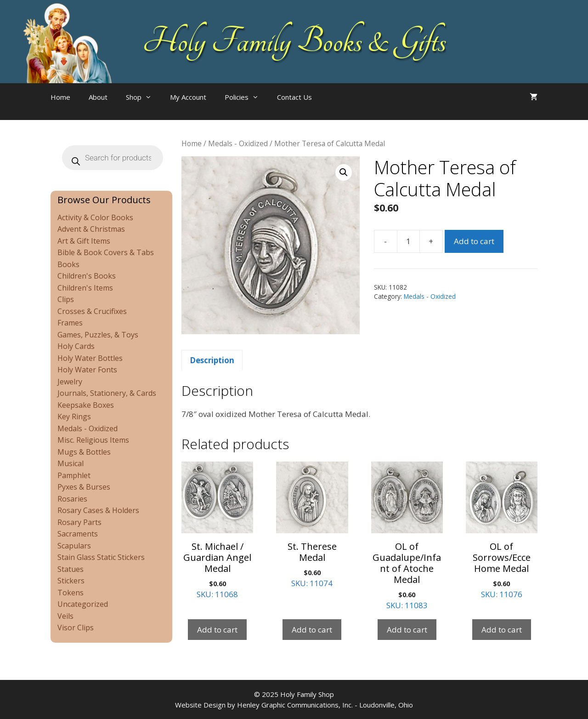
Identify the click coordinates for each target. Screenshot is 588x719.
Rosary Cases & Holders (98, 510)
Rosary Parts (79, 522)
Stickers (71, 581)
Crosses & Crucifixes (92, 311)
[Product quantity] (408, 241)
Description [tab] (212, 360)
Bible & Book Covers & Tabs (106, 252)
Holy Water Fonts (87, 370)
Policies (246, 97)
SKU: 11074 (312, 525)
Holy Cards (76, 346)
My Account (188, 97)
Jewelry (70, 382)
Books (68, 264)
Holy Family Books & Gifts (294, 41)
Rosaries (72, 499)
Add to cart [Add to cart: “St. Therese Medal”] (312, 630)
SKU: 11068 (217, 531)
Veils (65, 616)
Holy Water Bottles (90, 358)
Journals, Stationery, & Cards (107, 393)
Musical (71, 463)
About (98, 97)
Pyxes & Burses (84, 487)
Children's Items (85, 288)
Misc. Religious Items (93, 440)
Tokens (71, 593)
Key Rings (74, 417)
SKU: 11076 (502, 531)
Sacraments (78, 534)
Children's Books (87, 276)
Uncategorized (83, 604)
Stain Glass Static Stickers (101, 557)
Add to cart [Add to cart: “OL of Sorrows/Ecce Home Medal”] (502, 630)
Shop (143, 97)
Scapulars (74, 546)
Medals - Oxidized (238, 143)
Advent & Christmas (91, 229)
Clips (66, 299)
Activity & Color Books (95, 217)
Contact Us (294, 97)
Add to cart (474, 241)
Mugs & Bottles (84, 452)
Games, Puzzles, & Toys (98, 335)
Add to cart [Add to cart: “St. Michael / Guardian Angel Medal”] (217, 630)
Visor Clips (76, 628)
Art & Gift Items (84, 241)
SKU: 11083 (407, 536)
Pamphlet (74, 475)
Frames (70, 323)
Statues (71, 569)
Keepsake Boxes (86, 405)
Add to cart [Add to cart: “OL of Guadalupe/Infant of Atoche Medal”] (407, 630)
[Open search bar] (339, 106)
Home (60, 97)
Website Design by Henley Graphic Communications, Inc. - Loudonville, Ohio (294, 705)
